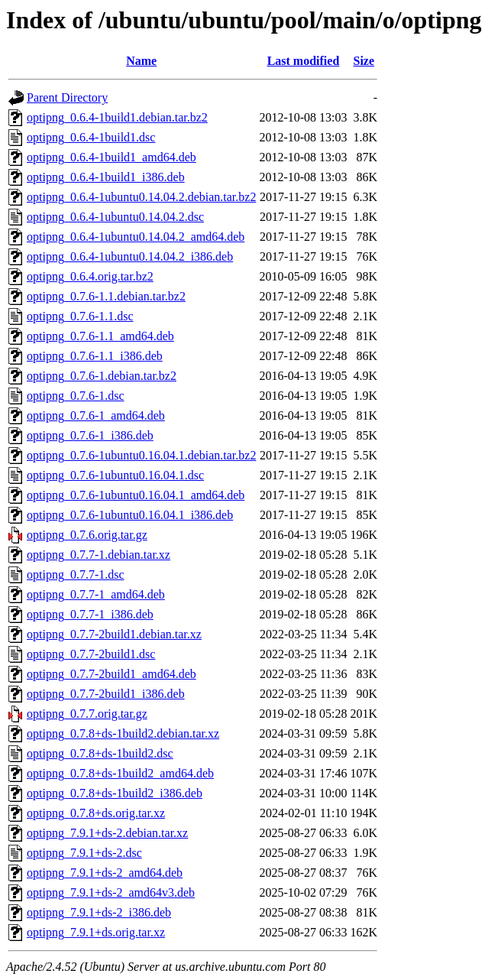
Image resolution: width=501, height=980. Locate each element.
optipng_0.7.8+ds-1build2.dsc (100, 753)
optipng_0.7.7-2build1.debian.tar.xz (114, 634)
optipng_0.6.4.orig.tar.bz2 (90, 276)
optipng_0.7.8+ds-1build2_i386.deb (115, 793)
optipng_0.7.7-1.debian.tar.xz (99, 555)
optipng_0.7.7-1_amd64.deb (96, 594)
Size (364, 61)
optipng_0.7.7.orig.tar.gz (87, 714)
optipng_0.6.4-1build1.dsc (91, 137)
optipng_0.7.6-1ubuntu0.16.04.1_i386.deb (130, 515)
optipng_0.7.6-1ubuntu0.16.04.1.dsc (115, 475)
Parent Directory (67, 97)
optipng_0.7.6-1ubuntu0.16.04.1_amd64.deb (136, 495)
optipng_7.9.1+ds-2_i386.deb (99, 912)
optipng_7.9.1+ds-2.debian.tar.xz (107, 833)
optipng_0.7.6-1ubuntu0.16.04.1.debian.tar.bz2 (141, 455)
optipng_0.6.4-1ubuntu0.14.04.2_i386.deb (130, 256)
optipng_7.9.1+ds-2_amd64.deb (105, 873)
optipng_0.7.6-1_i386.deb (90, 435)
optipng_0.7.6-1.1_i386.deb (95, 356)
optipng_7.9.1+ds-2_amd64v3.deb (111, 892)
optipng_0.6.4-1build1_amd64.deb (112, 157)
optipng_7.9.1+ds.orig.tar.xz (96, 932)
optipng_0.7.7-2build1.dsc (91, 654)
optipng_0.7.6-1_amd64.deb (96, 415)
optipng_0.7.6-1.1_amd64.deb (100, 336)
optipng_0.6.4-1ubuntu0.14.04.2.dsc (115, 217)
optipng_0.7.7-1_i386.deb (90, 614)
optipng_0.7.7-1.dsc (76, 574)
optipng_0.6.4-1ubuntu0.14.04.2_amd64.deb (136, 237)
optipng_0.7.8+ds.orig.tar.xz (96, 813)
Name (141, 61)
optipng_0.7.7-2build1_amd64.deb (112, 674)
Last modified (304, 61)
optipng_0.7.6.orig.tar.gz (87, 535)
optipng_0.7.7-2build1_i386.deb (106, 694)
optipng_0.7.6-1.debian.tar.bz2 (102, 376)
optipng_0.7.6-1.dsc (76, 396)
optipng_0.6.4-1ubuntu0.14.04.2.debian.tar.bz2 (141, 197)
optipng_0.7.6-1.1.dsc (80, 316)
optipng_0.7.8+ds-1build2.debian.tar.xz (123, 733)
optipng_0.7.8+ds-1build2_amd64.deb (120, 773)
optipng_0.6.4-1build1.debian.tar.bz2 (117, 117)
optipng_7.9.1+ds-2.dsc (84, 853)
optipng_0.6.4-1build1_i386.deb (106, 177)
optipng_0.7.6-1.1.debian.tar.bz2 (106, 296)
